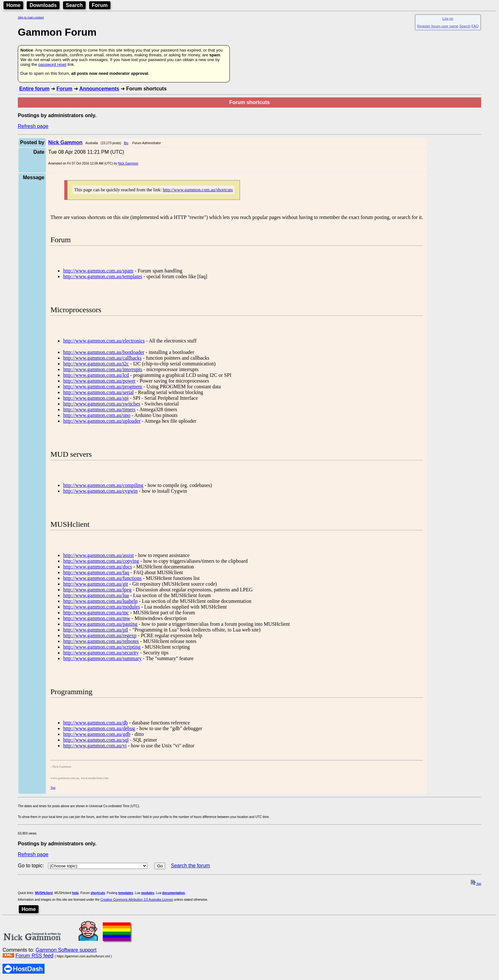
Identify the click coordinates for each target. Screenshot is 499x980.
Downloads (43, 5)
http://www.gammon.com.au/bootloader (104, 352)
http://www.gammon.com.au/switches (102, 404)
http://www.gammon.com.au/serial (98, 392)
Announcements (99, 89)
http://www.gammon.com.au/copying (101, 561)
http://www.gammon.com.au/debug (99, 728)
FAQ (475, 26)
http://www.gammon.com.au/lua (96, 595)
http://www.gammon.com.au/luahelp (100, 601)
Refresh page (33, 126)
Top (53, 788)
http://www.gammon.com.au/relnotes (101, 641)
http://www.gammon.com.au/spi (96, 398)
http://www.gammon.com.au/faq (96, 572)
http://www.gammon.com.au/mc (96, 613)
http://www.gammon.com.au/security (101, 653)
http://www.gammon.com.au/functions (102, 578)
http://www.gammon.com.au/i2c (96, 364)
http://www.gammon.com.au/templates (102, 276)
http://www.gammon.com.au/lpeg (97, 590)
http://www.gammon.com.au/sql (96, 740)
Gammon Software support (66, 950)
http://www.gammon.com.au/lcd (96, 375)
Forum (100, 5)
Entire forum (34, 89)
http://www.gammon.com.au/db (95, 723)
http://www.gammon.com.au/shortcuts (198, 190)
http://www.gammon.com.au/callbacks (102, 358)
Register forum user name (438, 26)
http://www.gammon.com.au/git (95, 584)
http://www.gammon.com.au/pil (95, 630)
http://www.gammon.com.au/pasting (100, 624)
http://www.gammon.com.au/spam (98, 271)
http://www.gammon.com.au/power (99, 381)
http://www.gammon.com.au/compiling (103, 485)
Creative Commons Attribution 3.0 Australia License (137, 900)
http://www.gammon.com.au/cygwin (100, 491)
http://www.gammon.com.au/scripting (102, 647)
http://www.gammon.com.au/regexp (100, 635)
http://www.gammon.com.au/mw (97, 618)
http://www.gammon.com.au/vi (95, 746)
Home (13, 5)
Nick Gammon (128, 163)
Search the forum (190, 866)
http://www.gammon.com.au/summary (102, 658)
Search (74, 5)
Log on (448, 18)
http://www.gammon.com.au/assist (98, 555)
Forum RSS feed (34, 956)
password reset (52, 64)
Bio (126, 143)
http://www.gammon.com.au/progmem (102, 387)
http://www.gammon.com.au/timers (99, 409)
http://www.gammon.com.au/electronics (104, 341)
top (476, 884)
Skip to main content (31, 18)
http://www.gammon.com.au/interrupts (102, 369)
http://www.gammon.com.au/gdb (97, 734)
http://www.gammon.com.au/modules (101, 607)
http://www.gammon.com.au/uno (97, 415)
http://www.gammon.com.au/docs (97, 567)
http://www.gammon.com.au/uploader (102, 421)
